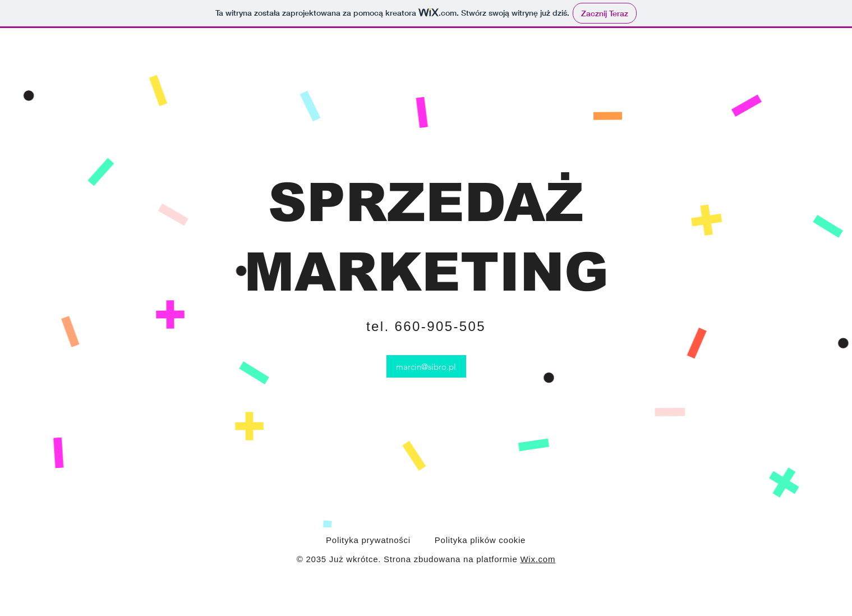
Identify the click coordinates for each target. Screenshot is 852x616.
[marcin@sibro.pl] (426, 366)
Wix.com (538, 559)
